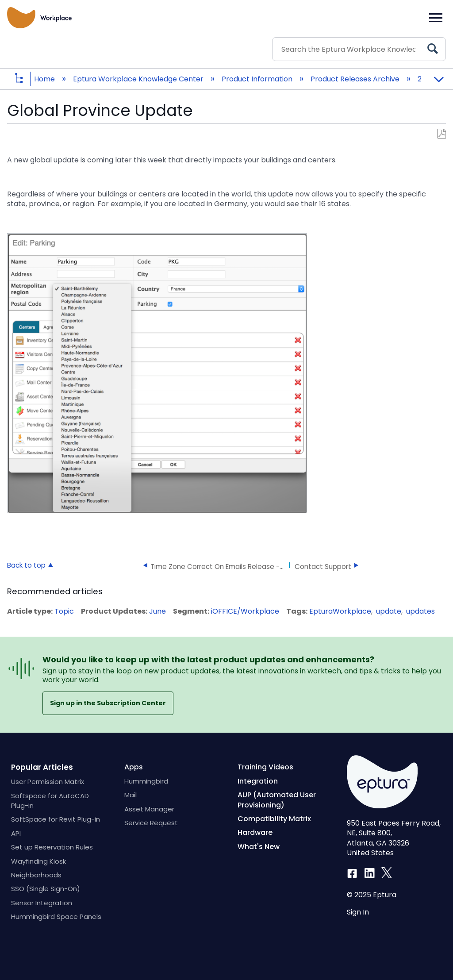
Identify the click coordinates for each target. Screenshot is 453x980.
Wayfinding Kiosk (38, 861)
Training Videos (265, 767)
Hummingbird (146, 781)
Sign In (358, 912)
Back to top (26, 565)
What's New (259, 847)
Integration (258, 781)
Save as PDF (441, 134)
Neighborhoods (36, 875)
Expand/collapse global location (438, 76)
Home (45, 79)
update (389, 611)
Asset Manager (149, 809)
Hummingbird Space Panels (56, 917)
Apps (134, 767)
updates (420, 611)
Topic (64, 611)
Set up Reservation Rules (52, 847)
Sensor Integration (42, 903)
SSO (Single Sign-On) (46, 889)
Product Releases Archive (356, 79)
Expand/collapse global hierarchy (26, 79)
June (157, 611)
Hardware (255, 832)
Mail (131, 795)
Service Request (151, 823)
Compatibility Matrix (274, 819)
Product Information (258, 79)
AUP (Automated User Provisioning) (277, 800)
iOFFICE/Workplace (245, 611)
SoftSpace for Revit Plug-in (56, 819)
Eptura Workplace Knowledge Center (139, 79)
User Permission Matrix (48, 782)
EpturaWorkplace (340, 611)
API (16, 833)
